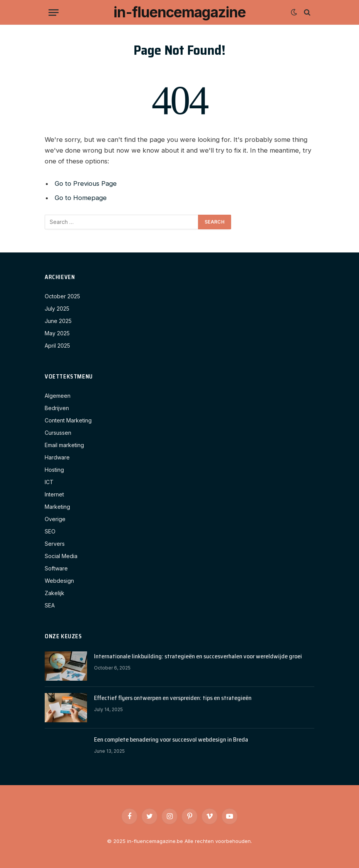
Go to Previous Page (86, 183)
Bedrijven (57, 408)
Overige (55, 519)
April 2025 (57, 346)
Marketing (57, 507)
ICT (49, 482)
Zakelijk (55, 593)
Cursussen (58, 433)
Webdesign (59, 581)
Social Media (61, 556)
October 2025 (62, 296)
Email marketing (64, 445)
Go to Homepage (81, 198)
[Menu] (54, 13)
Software (56, 568)
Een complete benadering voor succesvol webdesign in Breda (171, 740)
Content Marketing (68, 420)
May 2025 (57, 333)
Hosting (54, 470)
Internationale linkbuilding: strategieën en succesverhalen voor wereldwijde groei (198, 657)
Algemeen (58, 396)
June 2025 (58, 321)
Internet (54, 494)
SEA (50, 605)
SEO (50, 531)
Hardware (57, 457)
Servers (55, 544)
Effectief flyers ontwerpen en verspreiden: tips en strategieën (173, 698)
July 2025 (57, 309)
